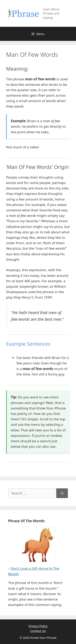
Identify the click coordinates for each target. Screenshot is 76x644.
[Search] (62, 493)
